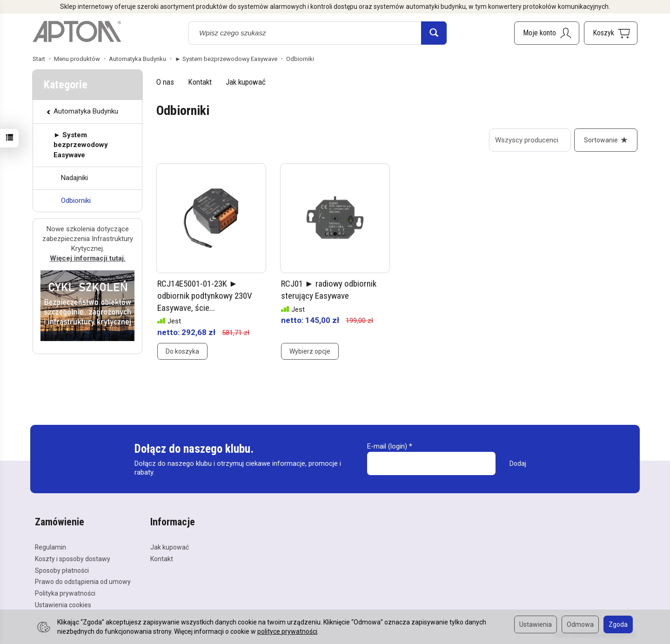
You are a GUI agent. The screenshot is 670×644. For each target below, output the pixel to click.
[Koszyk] (611, 33)
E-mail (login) (387, 446)
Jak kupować (246, 82)
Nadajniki (74, 178)
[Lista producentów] (530, 140)
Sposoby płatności (62, 570)
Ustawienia (536, 624)
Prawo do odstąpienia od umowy (83, 582)
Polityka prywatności (65, 593)
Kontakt (200, 82)
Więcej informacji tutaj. (88, 258)
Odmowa (580, 624)
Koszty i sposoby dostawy (73, 559)
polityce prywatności (287, 631)
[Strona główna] (77, 32)
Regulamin (50, 547)
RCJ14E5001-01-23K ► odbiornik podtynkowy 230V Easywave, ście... (205, 295)
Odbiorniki (76, 201)
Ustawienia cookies (63, 605)
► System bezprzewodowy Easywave (81, 145)
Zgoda (618, 624)
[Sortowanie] (606, 140)
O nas (165, 82)
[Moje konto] (547, 33)
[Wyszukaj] (434, 33)
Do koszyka (182, 351)
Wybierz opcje (310, 351)
